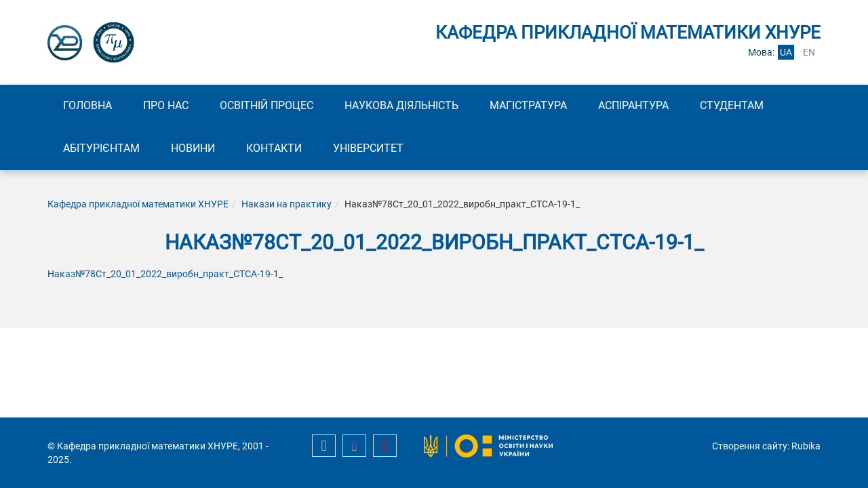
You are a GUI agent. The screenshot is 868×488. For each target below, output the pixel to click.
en (809, 52)
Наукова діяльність (401, 105)
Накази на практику (287, 204)
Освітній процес (267, 105)
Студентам (732, 105)
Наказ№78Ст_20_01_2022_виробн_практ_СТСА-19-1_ (165, 274)
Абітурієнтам (101, 148)
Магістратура (528, 105)
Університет (368, 148)
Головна (87, 105)
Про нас (166, 105)
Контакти (274, 148)
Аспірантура (633, 105)
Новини (193, 148)
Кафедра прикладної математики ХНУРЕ (138, 204)
